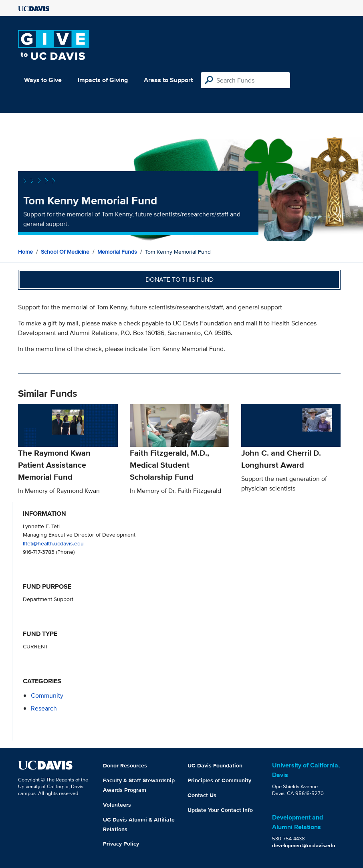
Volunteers (117, 805)
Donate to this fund (179, 280)
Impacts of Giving (103, 80)
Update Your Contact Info (220, 810)
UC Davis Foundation (215, 765)
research (44, 708)
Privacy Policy (121, 844)
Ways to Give (43, 80)
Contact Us (202, 795)
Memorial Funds (117, 252)
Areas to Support (168, 80)
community (47, 695)
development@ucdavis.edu (304, 845)
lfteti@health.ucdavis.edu (53, 543)
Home (25, 252)
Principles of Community (219, 780)
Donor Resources (125, 765)
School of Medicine (65, 252)
